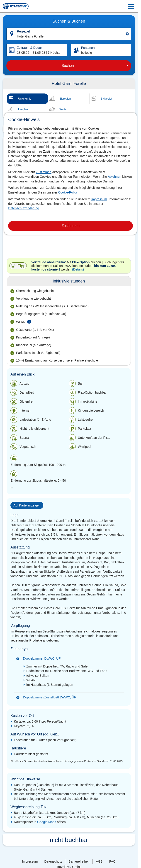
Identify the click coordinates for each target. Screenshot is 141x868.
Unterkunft (24, 99)
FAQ (112, 861)
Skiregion (65, 99)
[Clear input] (127, 34)
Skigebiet (106, 99)
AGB (99, 861)
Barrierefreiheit (79, 861)
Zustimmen (44, 172)
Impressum (99, 199)
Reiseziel (23, 31)
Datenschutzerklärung (24, 208)
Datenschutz (53, 861)
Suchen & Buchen (69, 21)
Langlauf (23, 109)
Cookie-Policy (68, 192)
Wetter (63, 109)
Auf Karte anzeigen (27, 505)
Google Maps (47, 822)
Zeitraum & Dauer (29, 48)
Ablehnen (114, 177)
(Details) (78, 269)
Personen (88, 48)
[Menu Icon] (131, 6)
